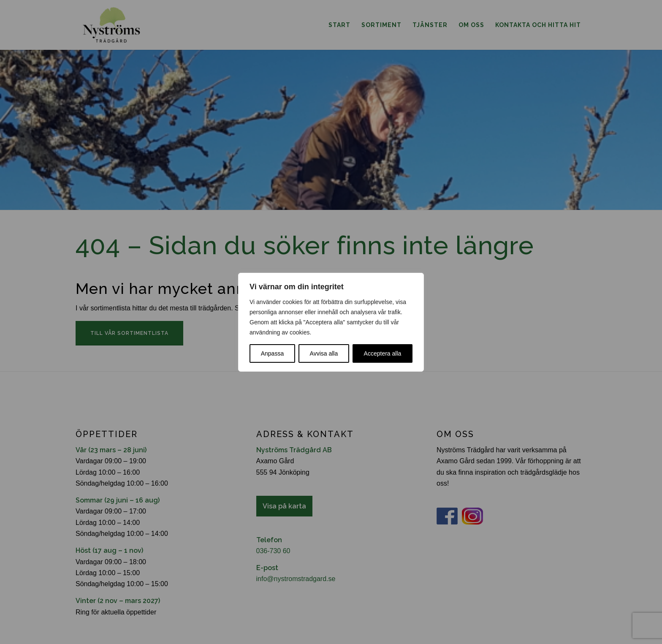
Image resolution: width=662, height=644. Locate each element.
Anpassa (272, 353)
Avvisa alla (324, 353)
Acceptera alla (383, 353)
